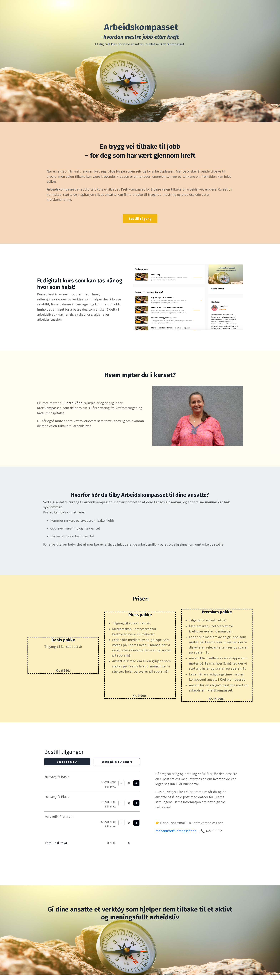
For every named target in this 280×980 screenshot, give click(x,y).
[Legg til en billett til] (136, 788)
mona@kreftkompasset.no (177, 836)
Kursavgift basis (57, 782)
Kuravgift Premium (59, 821)
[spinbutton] (129, 788)
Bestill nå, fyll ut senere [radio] (117, 767)
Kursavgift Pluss (57, 802)
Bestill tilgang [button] (140, 221)
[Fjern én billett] (121, 788)
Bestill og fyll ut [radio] (67, 767)
